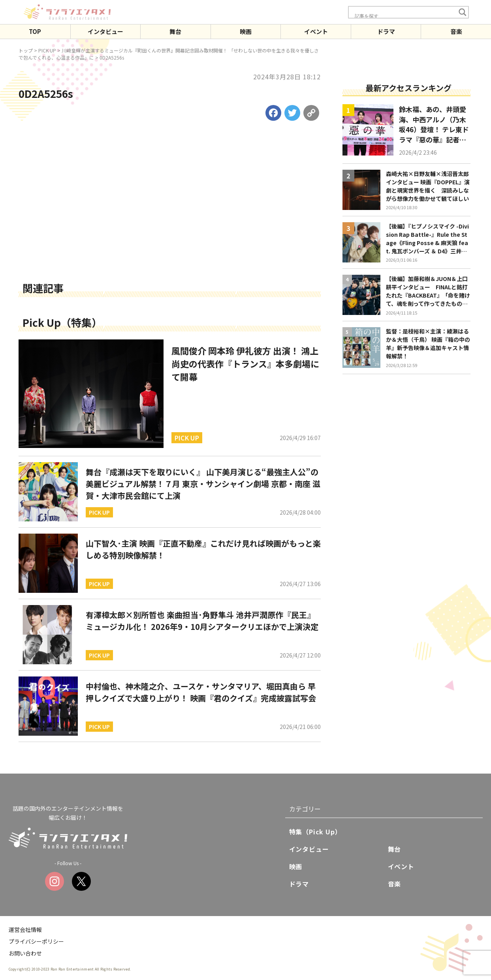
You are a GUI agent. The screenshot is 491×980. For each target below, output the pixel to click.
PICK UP (47, 50)
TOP (35, 31)
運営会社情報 (25, 929)
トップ (26, 50)
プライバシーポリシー (36, 941)
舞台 (175, 31)
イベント (316, 31)
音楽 (456, 31)
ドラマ (386, 31)
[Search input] (404, 16)
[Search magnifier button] (463, 12)
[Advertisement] (170, 220)
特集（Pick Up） (315, 832)
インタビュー (105, 31)
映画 (246, 31)
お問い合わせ (25, 953)
